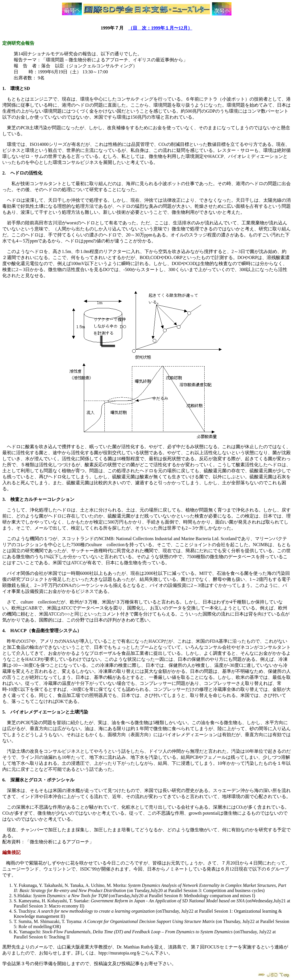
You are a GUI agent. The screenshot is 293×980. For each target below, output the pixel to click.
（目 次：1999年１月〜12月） (160, 28)
